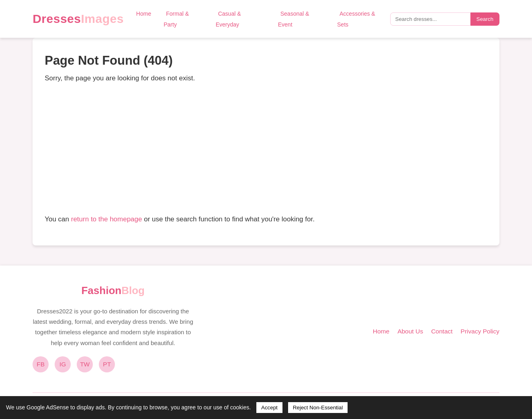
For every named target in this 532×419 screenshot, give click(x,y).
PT (107, 364)
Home (144, 14)
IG (63, 364)
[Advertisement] (266, 149)
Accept (269, 408)
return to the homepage (107, 219)
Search (485, 19)
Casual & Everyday (228, 19)
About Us (410, 331)
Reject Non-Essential (318, 408)
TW (85, 364)
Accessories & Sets (356, 19)
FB (41, 364)
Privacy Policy (480, 331)
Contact (442, 331)
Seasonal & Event (294, 19)
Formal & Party (176, 19)
